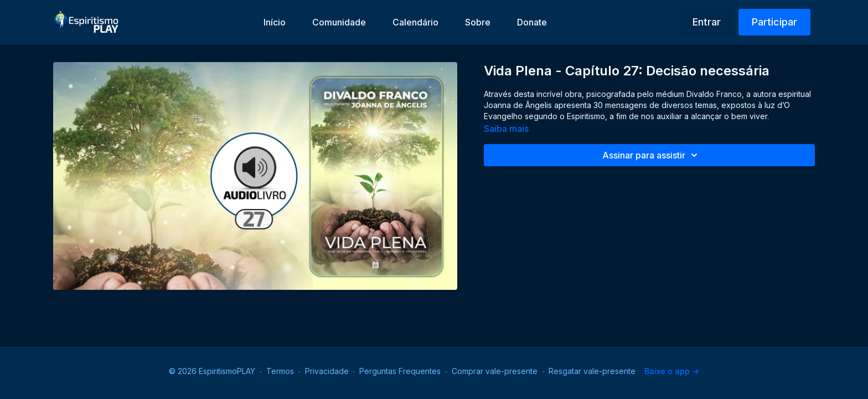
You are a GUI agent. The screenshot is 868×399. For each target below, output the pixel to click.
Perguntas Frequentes (400, 371)
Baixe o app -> (672, 371)
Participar (774, 22)
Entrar (707, 22)
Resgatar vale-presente (592, 371)
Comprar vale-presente (495, 371)
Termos (280, 371)
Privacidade (327, 371)
